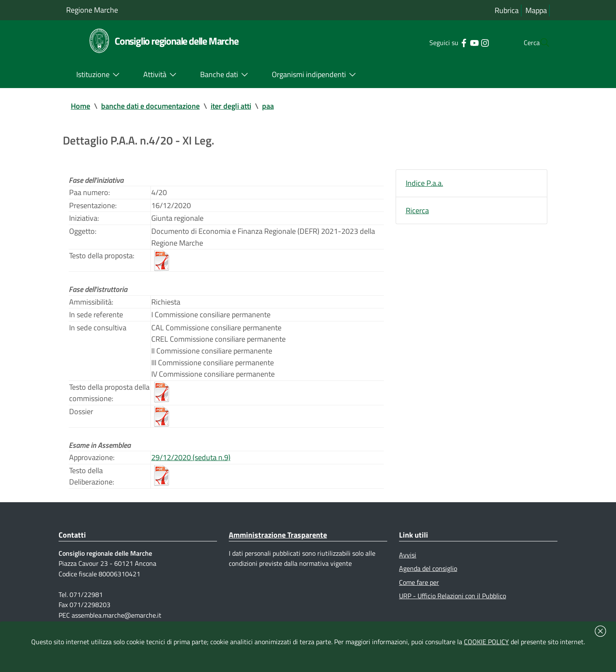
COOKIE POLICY (486, 642)
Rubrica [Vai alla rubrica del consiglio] (507, 10)
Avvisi (408, 559)
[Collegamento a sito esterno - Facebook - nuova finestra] (447, 42)
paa (268, 106)
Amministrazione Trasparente (278, 539)
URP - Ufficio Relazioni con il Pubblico (453, 600)
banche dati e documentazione (150, 106)
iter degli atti (231, 106)
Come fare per (419, 586)
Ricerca (417, 211)
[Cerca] (540, 43)
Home (80, 106)
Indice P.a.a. (425, 183)
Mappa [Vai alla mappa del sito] (536, 10)
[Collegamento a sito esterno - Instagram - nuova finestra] (468, 42)
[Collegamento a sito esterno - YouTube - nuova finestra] (457, 42)
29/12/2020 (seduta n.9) (191, 461)
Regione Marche (92, 10)
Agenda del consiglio (428, 573)
